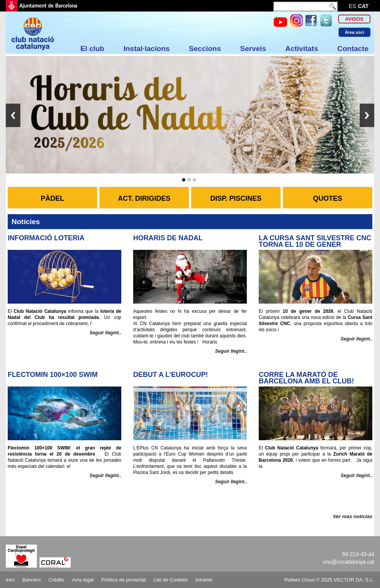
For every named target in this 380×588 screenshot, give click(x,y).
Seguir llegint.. (105, 333)
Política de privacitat (124, 580)
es (353, 6)
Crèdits (57, 580)
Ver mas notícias (353, 516)
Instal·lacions (147, 49)
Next (367, 115)
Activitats (302, 49)
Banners (31, 580)
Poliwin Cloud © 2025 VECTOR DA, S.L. (329, 580)
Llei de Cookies (171, 580)
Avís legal (83, 580)
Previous (13, 115)
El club (92, 49)
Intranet (204, 580)
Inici (10, 580)
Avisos (354, 19)
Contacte (353, 49)
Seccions (205, 49)
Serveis (253, 49)
